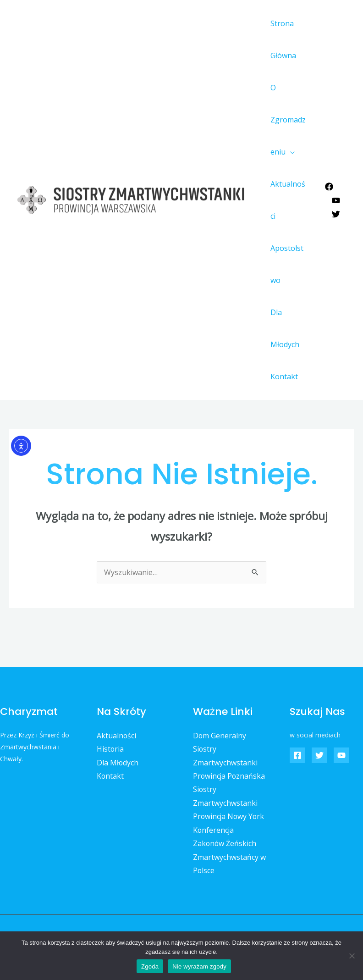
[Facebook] (329, 187)
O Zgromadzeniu (289, 120)
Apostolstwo (288, 264)
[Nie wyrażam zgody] (352, 956)
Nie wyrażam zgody (199, 966)
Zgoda (150, 966)
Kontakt (283, 376)
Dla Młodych (283, 328)
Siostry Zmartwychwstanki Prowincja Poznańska (230, 762)
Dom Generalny (220, 736)
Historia (110, 749)
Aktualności (288, 200)
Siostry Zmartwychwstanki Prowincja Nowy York (229, 803)
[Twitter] (336, 214)
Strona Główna (282, 39)
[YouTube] (336, 200)
